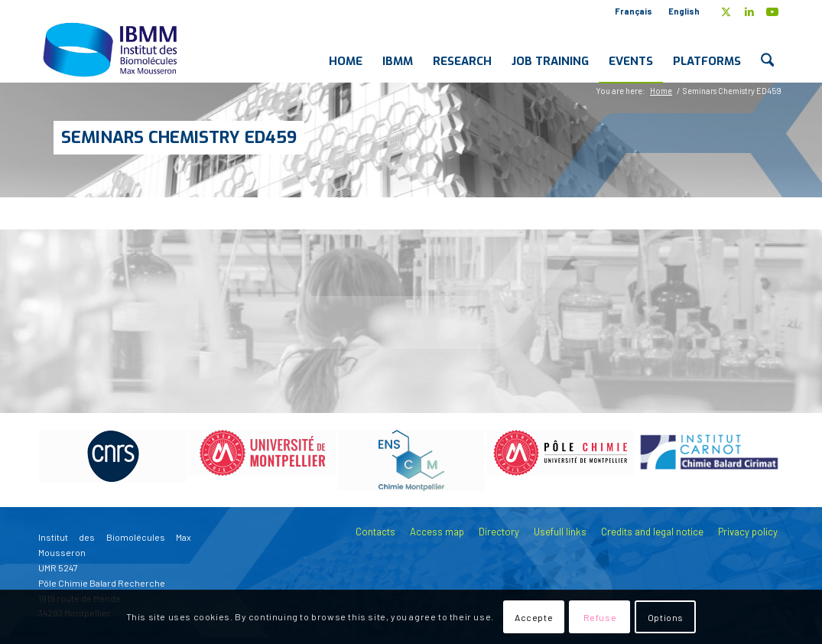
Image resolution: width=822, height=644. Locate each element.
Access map (437, 532)
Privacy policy (748, 532)
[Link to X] (726, 11)
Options (666, 617)
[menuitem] (634, 11)
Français (634, 11)
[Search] (767, 49)
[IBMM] (112, 49)
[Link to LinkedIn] (749, 11)
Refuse (600, 617)
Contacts (375, 532)
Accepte (534, 617)
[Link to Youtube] (772, 11)
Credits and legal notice (652, 532)
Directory (499, 532)
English (684, 11)
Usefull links (560, 532)
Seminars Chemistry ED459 (179, 137)
